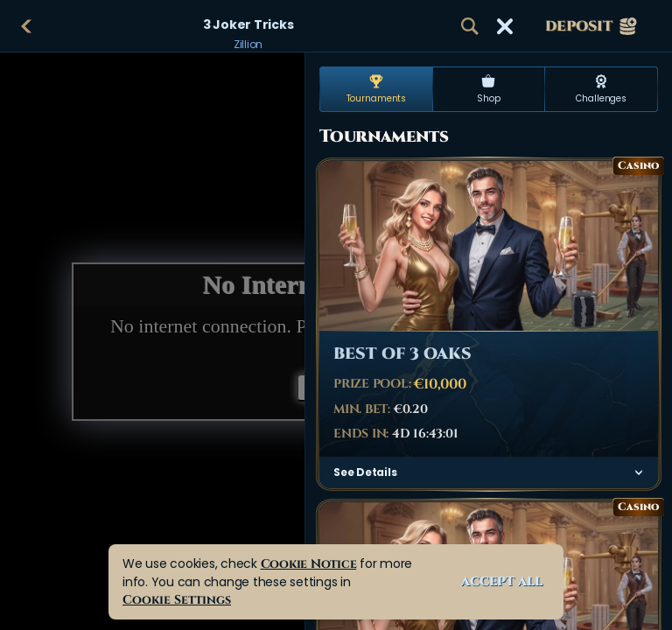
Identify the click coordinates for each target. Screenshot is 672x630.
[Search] (470, 26)
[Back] (26, 26)
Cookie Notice (309, 564)
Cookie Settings (177, 600)
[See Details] (639, 472)
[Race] (505, 26)
